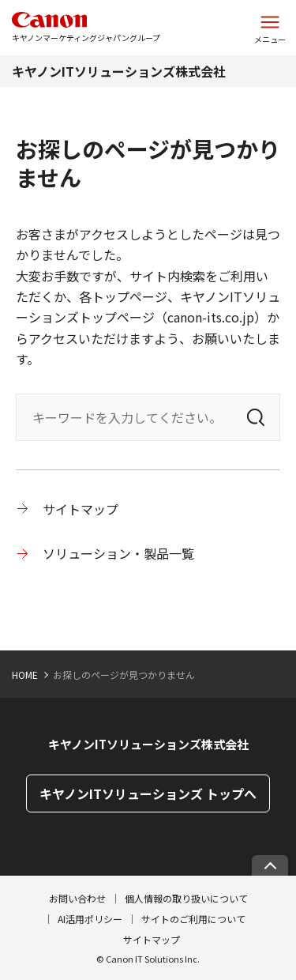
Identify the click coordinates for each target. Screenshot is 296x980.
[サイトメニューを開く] (270, 28)
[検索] (256, 417)
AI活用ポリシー (90, 919)
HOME (25, 675)
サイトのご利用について (193, 919)
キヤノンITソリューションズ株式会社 (119, 71)
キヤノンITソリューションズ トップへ (148, 793)
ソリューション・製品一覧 (118, 553)
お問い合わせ (77, 898)
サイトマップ (81, 509)
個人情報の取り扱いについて (186, 898)
